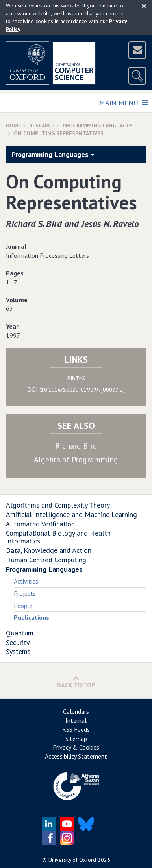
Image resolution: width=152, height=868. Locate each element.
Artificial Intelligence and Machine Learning (71, 514)
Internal (76, 720)
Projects (25, 593)
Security (18, 642)
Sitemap (76, 739)
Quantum (20, 633)
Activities (26, 581)
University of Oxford (72, 860)
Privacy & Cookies (76, 747)
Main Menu (123, 102)
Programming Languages (98, 126)
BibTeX (76, 378)
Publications (32, 617)
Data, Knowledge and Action (49, 550)
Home (14, 126)
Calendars (76, 711)
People (23, 606)
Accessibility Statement (76, 756)
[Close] (144, 6)
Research (42, 126)
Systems (18, 651)
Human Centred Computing (46, 560)
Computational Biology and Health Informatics (58, 537)
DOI (76, 389)
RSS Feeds (76, 729)
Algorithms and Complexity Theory (58, 505)
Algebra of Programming (76, 460)
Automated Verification (40, 524)
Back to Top (76, 682)
